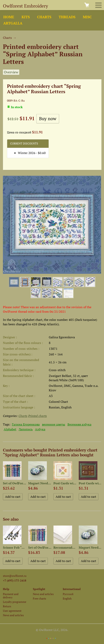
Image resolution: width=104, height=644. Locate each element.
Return (7, 606)
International (72, 589)
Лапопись (26, 429)
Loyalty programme (15, 602)
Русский (68, 594)
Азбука (40, 429)
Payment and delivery (11, 596)
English (67, 598)
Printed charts (38, 416)
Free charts (39, 598)
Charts (44, 17)
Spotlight (39, 589)
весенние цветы (54, 424)
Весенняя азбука (79, 424)
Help (6, 589)
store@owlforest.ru (15, 576)
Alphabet (10, 429)
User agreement (12, 611)
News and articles (13, 615)
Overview (11, 72)
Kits (26, 17)
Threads (67, 17)
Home (9, 17)
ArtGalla (13, 23)
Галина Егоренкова (26, 424)
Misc (87, 17)
